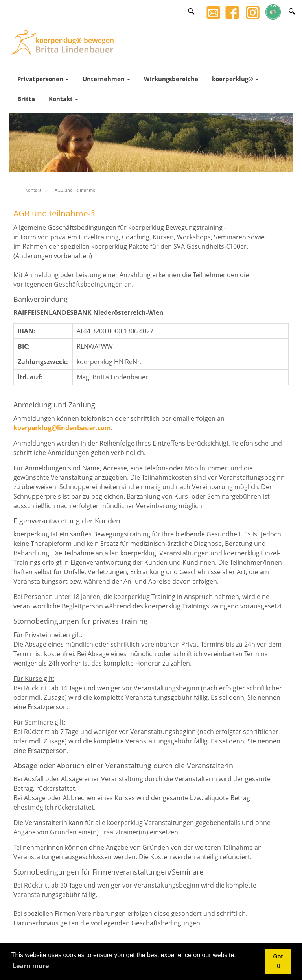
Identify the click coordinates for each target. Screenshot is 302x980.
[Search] (292, 11)
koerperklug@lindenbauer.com (62, 428)
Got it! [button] (278, 961)
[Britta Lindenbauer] (64, 42)
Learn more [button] (31, 966)
